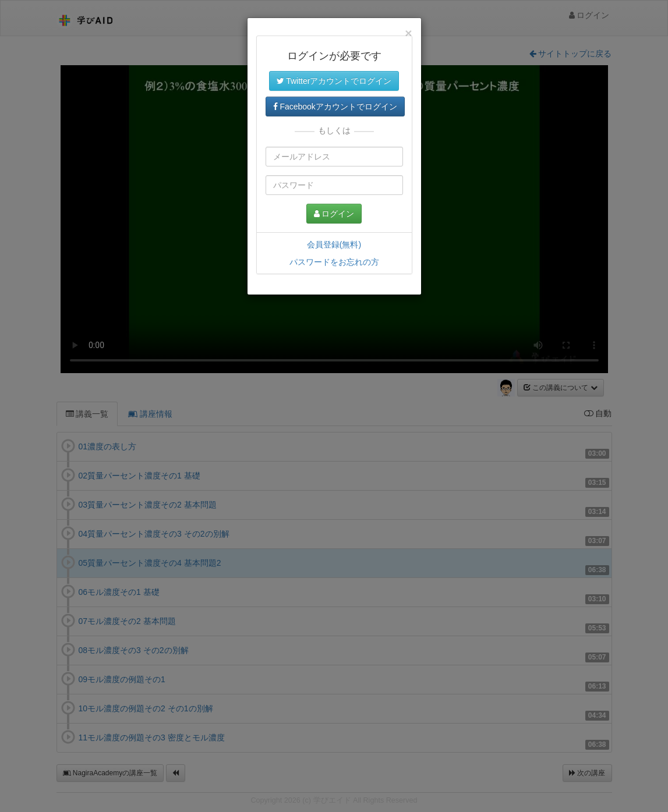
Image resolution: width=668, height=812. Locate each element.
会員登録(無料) (334, 244)
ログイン (334, 214)
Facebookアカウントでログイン (335, 107)
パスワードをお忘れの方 (334, 262)
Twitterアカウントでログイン (334, 81)
